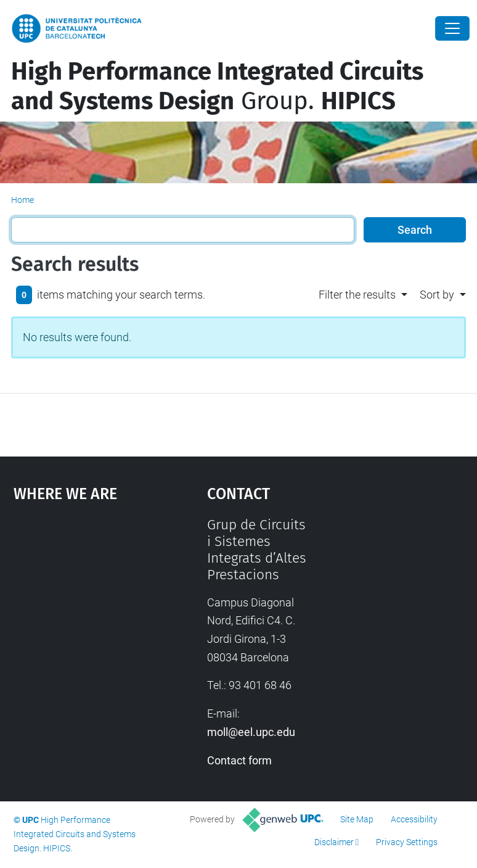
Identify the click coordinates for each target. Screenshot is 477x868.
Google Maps (84, 609)
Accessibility (414, 819)
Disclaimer (334, 842)
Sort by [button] (437, 295)
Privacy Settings (407, 842)
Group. (217, 86)
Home (22, 200)
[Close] (452, 28)
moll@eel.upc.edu (251, 732)
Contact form (239, 760)
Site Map (357, 819)
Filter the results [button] (357, 295)
